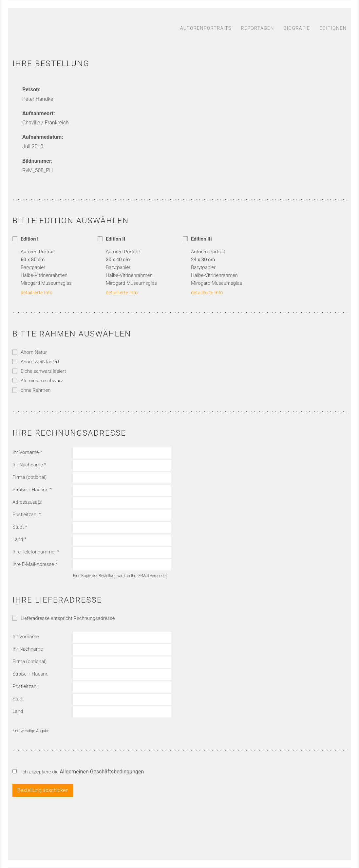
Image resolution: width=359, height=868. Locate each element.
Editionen (333, 28)
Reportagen (258, 28)
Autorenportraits (206, 28)
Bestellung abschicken (43, 790)
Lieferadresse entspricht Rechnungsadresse (64, 618)
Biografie (297, 28)
